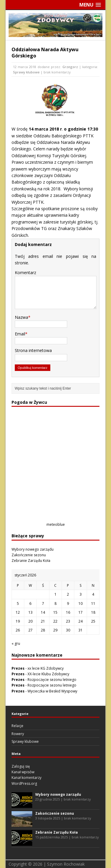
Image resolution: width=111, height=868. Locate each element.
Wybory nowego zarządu (33, 549)
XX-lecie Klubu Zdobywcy (48, 674)
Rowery (18, 734)
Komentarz (25, 273)
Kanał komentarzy (26, 778)
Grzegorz (70, 67)
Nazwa (21, 317)
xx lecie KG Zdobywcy (46, 668)
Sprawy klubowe (26, 72)
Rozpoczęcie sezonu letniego (52, 680)
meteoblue (56, 524)
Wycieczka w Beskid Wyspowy (52, 691)
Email (20, 334)
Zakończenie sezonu (29, 555)
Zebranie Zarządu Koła (31, 561)
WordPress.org (24, 783)
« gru (16, 643)
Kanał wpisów (23, 772)
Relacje (17, 726)
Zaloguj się (21, 766)
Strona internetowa (33, 350)
